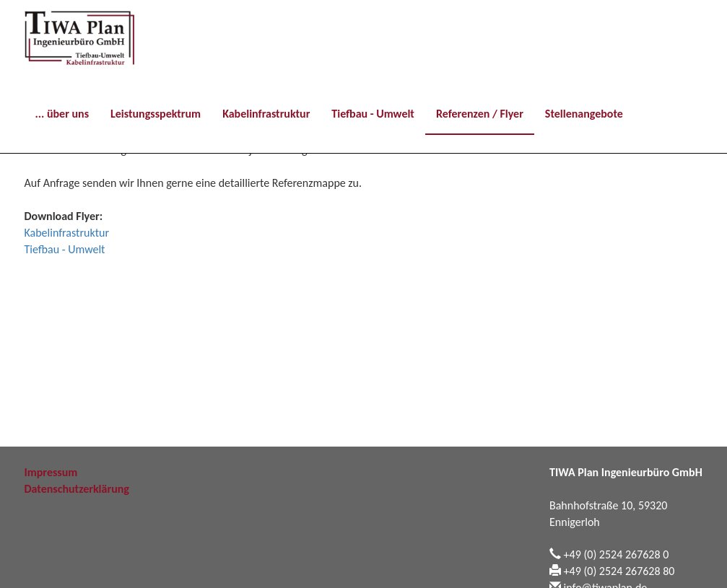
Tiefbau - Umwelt (373, 114)
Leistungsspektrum (156, 114)
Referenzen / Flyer (480, 114)
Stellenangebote (584, 114)
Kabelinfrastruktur (266, 114)
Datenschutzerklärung (77, 489)
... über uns (62, 114)
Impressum (51, 472)
